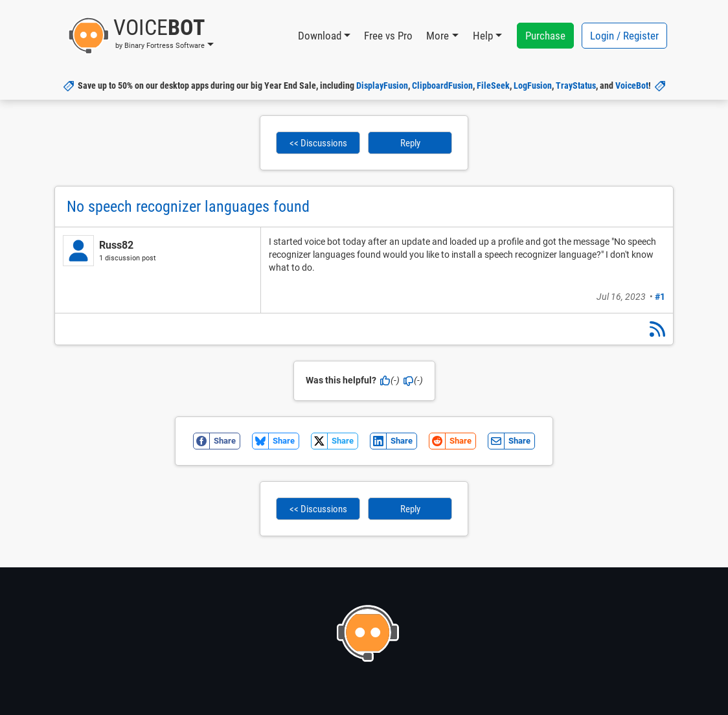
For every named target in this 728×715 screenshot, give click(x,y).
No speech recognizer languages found (188, 207)
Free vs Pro (388, 36)
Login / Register (624, 36)
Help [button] (483, 36)
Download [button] (320, 36)
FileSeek (493, 85)
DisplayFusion (382, 85)
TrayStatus (576, 85)
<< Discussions (318, 143)
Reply (410, 143)
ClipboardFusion (442, 85)
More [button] (438, 36)
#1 (660, 297)
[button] (141, 36)
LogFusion (533, 85)
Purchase (545, 36)
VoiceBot (632, 85)
